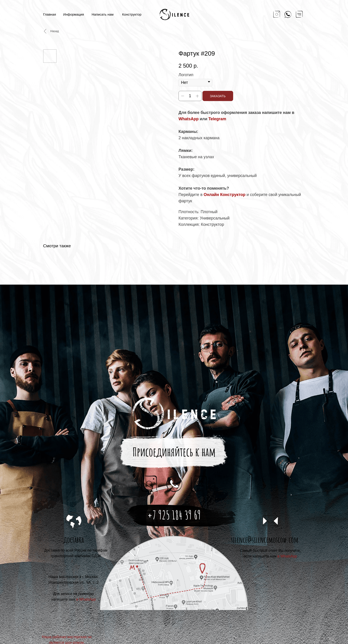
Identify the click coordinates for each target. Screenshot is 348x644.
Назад (55, 31)
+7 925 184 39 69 (174, 515)
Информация (74, 14)
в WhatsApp (287, 556)
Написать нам (103, 14)
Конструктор (132, 14)
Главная (50, 14)
